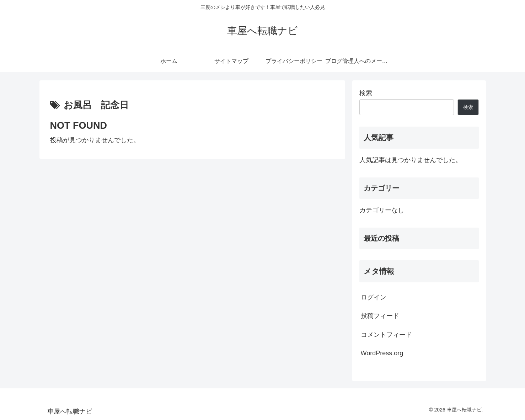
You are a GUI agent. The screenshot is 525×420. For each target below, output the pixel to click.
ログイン (374, 297)
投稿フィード (380, 316)
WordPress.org (382, 353)
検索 (366, 93)
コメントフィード (386, 335)
